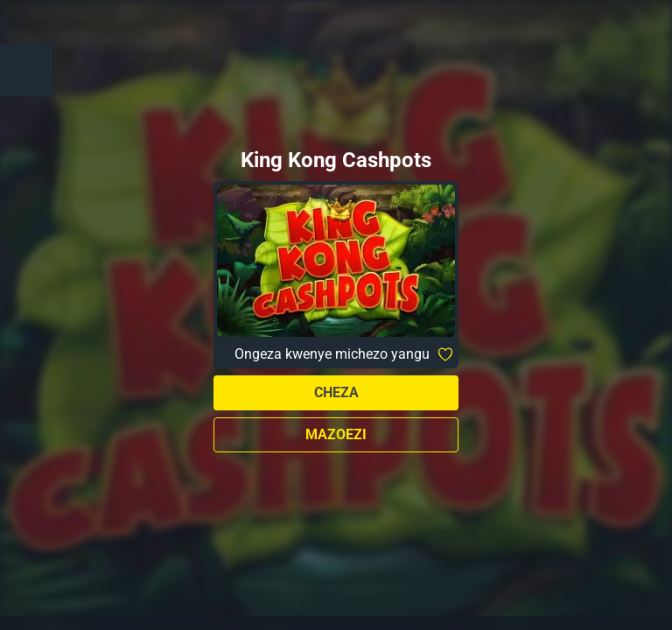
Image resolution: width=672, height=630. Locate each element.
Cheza (336, 392)
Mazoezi (336, 434)
